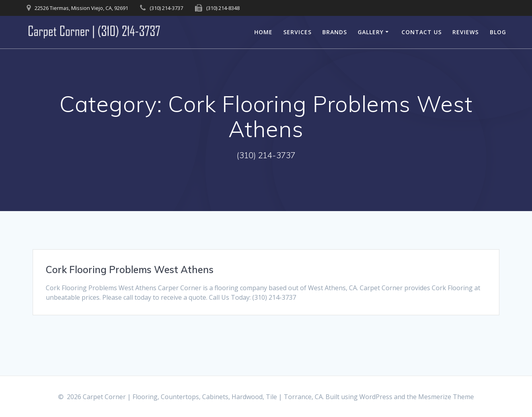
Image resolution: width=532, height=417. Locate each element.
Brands (335, 32)
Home (263, 32)
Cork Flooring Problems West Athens (130, 270)
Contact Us (422, 32)
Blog (498, 32)
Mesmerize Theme (446, 397)
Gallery (371, 32)
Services (297, 32)
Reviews (466, 32)
